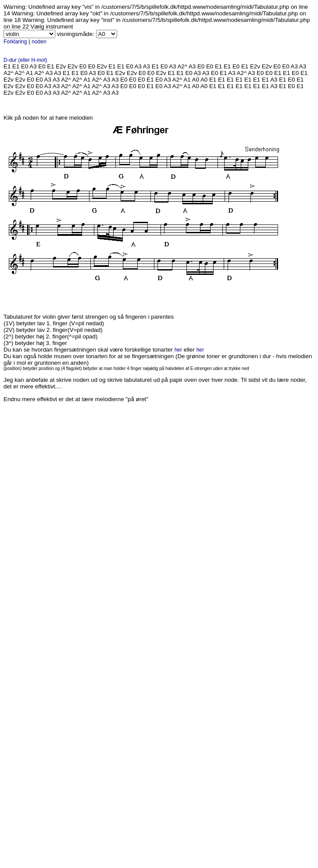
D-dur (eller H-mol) (25, 60)
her (178, 350)
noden (39, 42)
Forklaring (15, 42)
